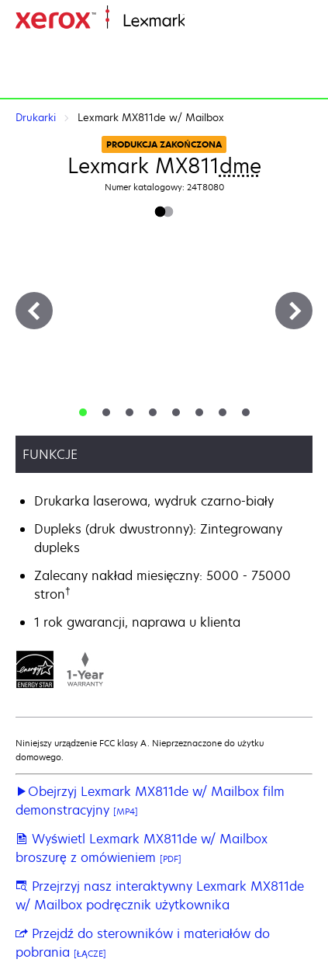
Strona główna (223, 21)
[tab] (83, 412)
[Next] (294, 311)
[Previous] (34, 311)
